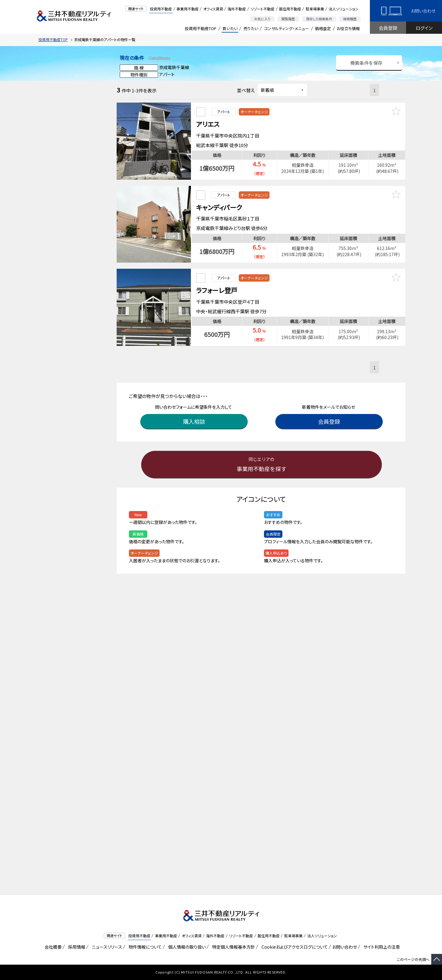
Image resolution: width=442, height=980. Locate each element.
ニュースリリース (106, 947)
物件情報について (144, 947)
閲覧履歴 (288, 19)
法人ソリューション (344, 9)
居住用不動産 (290, 9)
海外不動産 (237, 9)
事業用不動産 (188, 9)
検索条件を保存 (366, 63)
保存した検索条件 (319, 19)
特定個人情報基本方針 (233, 947)
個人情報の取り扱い (186, 947)
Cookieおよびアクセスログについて (294, 947)
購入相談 (195, 413)
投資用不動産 (161, 9)
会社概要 (52, 947)
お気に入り (262, 19)
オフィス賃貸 (213, 9)
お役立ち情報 (348, 28)
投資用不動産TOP (201, 28)
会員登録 (388, 28)
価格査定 (323, 28)
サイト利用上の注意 (381, 947)
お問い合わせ (423, 11)
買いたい (230, 28)
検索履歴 (350, 19)
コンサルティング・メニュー (287, 28)
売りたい (251, 28)
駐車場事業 (315, 9)
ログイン (424, 28)
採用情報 (76, 947)
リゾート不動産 (262, 9)
